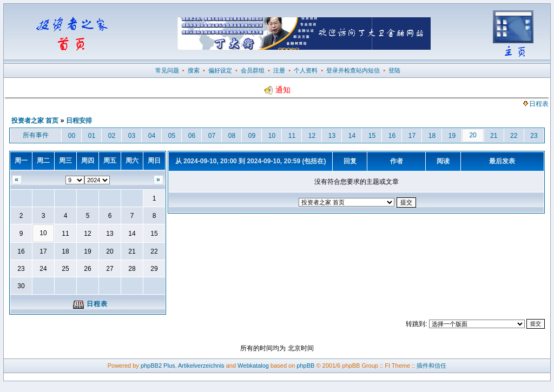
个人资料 (306, 70)
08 (232, 136)
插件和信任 (431, 366)
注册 (279, 70)
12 (312, 136)
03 (132, 136)
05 (172, 136)
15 (372, 136)
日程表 (536, 104)
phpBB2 (151, 366)
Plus (169, 366)
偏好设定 (220, 70)
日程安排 (79, 121)
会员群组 (253, 70)
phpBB (305, 366)
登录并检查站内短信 (353, 70)
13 (332, 136)
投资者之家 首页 (35, 121)
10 (272, 136)
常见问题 (167, 70)
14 (352, 136)
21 (494, 136)
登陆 (394, 70)
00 (72, 136)
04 (152, 136)
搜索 (194, 70)
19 (452, 136)
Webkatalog (253, 366)
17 (412, 136)
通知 (277, 90)
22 (514, 136)
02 (112, 136)
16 (392, 136)
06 (192, 136)
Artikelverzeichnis (201, 366)
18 (432, 136)
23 (534, 136)
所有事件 (36, 135)
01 (92, 136)
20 (473, 135)
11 (292, 136)
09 (252, 136)
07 (212, 136)
